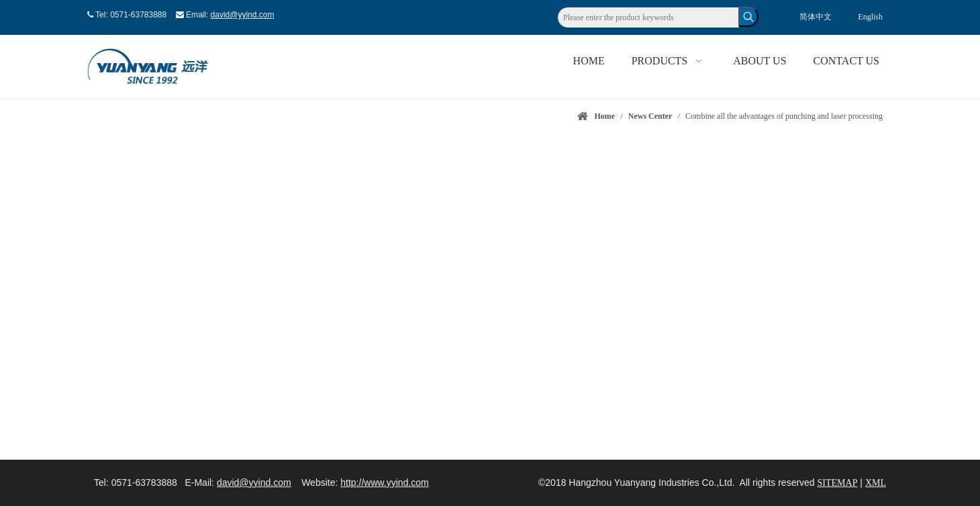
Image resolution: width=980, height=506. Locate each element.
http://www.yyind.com (385, 483)
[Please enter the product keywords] (648, 17)
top (952, 448)
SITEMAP (838, 483)
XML (876, 483)
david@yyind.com (243, 15)
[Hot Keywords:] (748, 17)
